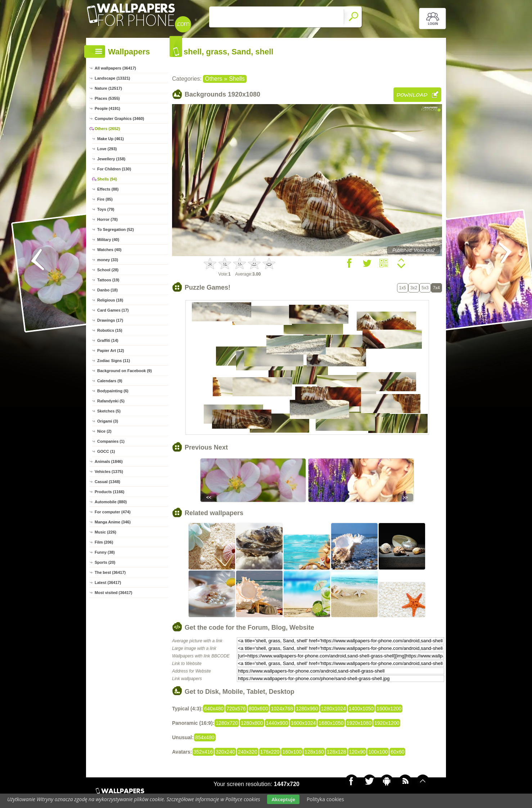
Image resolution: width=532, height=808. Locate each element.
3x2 (414, 288)
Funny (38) (105, 552)
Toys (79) (106, 209)
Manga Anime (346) (113, 522)
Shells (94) (107, 179)
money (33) (108, 260)
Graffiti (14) (108, 340)
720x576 (236, 709)
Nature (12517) (108, 88)
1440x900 (277, 723)
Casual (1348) (107, 482)
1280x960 (307, 709)
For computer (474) (113, 512)
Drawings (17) (110, 320)
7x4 (436, 288)
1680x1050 (331, 723)
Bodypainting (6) (113, 391)
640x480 (214, 709)
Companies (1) (111, 441)
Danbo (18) (107, 290)
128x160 (314, 752)
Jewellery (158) (111, 159)
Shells (237, 79)
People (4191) (107, 108)
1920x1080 (359, 723)
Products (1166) (110, 492)
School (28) (108, 270)
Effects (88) (108, 189)
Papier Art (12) (111, 351)
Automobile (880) (111, 502)
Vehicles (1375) (109, 472)
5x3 (425, 288)
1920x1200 (387, 723)
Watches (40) (109, 250)
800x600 (258, 709)
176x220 (270, 752)
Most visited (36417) (114, 593)
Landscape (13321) (112, 78)
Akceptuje (283, 799)
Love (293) (107, 149)
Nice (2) (104, 431)
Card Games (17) (113, 310)
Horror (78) (107, 219)
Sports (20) (105, 562)
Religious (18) (110, 300)
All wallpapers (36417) (115, 68)
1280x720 (227, 723)
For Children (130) (114, 169)
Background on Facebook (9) (125, 371)
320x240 (225, 752)
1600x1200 (389, 709)
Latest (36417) (108, 582)
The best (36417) (110, 572)
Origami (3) (108, 421)
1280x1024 (333, 709)
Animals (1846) (109, 461)
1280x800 (252, 723)
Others (213, 79)
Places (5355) (107, 98)
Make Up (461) (111, 139)
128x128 (337, 752)
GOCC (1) (106, 451)
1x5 (403, 288)
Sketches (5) (109, 411)
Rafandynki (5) (111, 401)
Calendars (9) (110, 381)
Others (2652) (107, 129)
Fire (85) (105, 199)
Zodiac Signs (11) (114, 361)
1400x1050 (361, 709)
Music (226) (105, 532)
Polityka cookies (325, 799)
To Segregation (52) (116, 229)
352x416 (203, 752)
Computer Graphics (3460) (120, 119)
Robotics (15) (110, 330)
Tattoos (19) (108, 280)
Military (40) (108, 240)
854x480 (205, 737)
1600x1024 (303, 723)
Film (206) (104, 542)
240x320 (248, 752)
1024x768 (282, 709)
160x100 (292, 752)
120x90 (357, 752)
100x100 (378, 752)
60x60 (397, 752)
